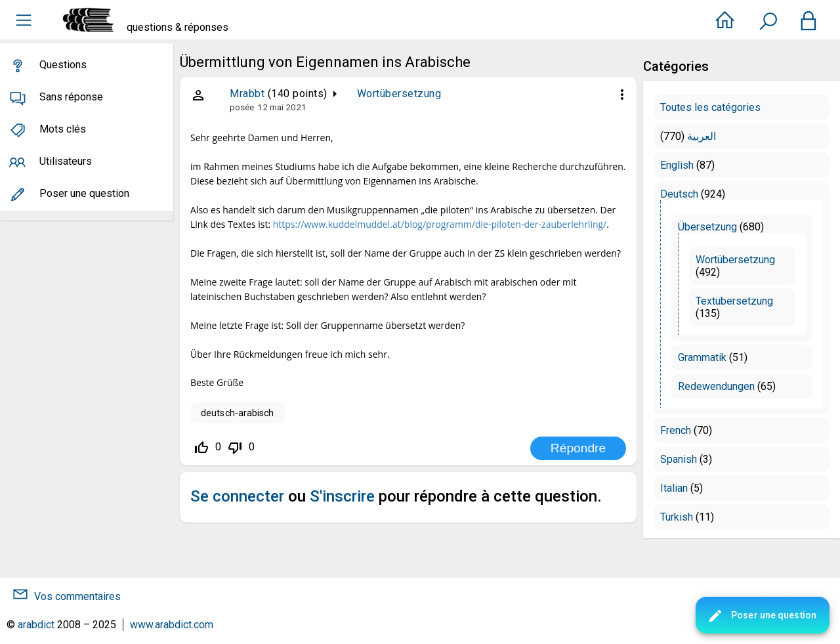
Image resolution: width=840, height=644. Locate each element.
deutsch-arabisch (238, 413)
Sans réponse (71, 97)
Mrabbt (247, 94)
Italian (674, 488)
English (677, 165)
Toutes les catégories (710, 107)
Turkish (677, 517)
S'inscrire (342, 496)
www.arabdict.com (172, 625)
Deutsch (679, 194)
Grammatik (702, 357)
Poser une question (762, 616)
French (676, 430)
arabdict (36, 625)
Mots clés (63, 129)
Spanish (679, 459)
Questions (63, 65)
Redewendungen (716, 386)
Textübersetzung (734, 301)
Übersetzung (707, 227)
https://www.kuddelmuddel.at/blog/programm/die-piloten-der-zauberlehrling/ (440, 224)
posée (242, 107)
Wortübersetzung (399, 94)
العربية (702, 136)
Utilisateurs (66, 161)
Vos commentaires (77, 596)
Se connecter (237, 496)
